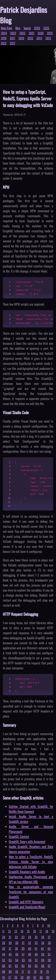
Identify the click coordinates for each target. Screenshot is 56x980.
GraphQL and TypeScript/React (27, 907)
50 (43, 954)
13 (16, 931)
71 (23, 971)
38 (16, 948)
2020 (41, 33)
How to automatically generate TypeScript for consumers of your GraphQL (31, 892)
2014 (39, 38)
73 (35, 971)
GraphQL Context (19, 836)
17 (41, 931)
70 (17, 971)
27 (49, 937)
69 (10, 971)
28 (4, 943)
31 (23, 943)
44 (4, 954)
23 (23, 937)
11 (3, 931)
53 (10, 960)
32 (30, 943)
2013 (48, 38)
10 (49, 925)
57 (36, 960)
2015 (30, 38)
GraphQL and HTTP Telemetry (26, 902)
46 (17, 954)
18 (47, 931)
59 (49, 960)
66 (43, 966)
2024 (4, 33)
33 (36, 943)
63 (23, 966)
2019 (50, 33)
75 (47, 971)
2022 (22, 33)
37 (10, 948)
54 (17, 960)
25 (36, 937)
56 (30, 960)
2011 (13, 43)
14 (22, 931)
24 (30, 937)
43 (49, 948)
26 (43, 937)
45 (10, 954)
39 (23, 948)
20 (4, 937)
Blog (18, 28)
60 (4, 966)
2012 (4, 43)
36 (4, 948)
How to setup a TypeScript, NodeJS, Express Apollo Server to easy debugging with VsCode (31, 862)
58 (43, 960)
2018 (4, 38)
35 (49, 943)
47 (23, 954)
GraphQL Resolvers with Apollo (27, 872)
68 (4, 971)
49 (36, 954)
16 (34, 931)
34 (43, 943)
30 (17, 943)
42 (42, 948)
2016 (21, 38)
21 (10, 937)
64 (30, 966)
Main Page (6, 28)
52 (4, 960)
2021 (32, 33)
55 (23, 960)
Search (27, 28)
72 (29, 971)
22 (16, 937)
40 (30, 948)
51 (49, 954)
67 (49, 966)
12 (9, 931)
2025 (46, 28)
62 (16, 966)
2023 (13, 33)
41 (36, 948)
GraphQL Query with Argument (27, 841)
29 (10, 943)
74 (41, 971)
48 (30, 954)
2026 (37, 28)
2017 (13, 38)
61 (10, 966)
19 (53, 931)
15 (28, 931)
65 (36, 966)
